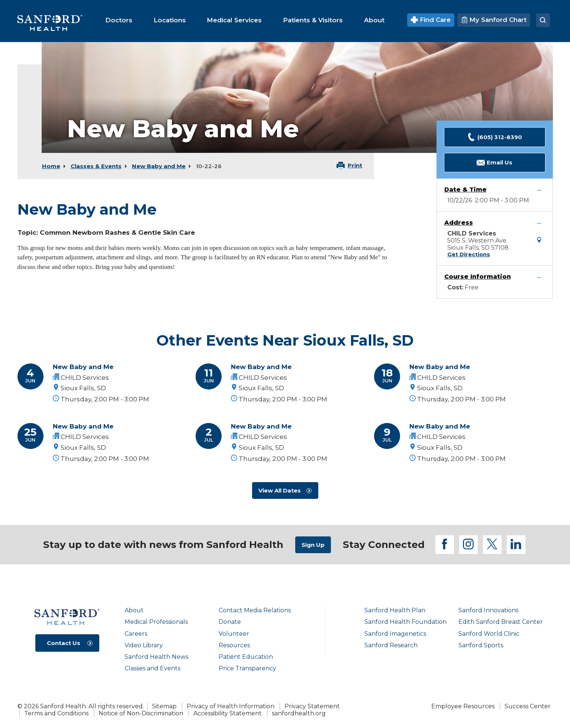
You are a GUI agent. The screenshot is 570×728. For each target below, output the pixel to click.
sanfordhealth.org (299, 713)
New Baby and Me (159, 166)
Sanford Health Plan (395, 610)
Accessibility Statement (228, 713)
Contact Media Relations (255, 610)
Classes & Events (96, 166)
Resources (234, 645)
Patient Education (246, 657)
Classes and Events (152, 668)
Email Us (495, 163)
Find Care (431, 20)
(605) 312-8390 (495, 137)
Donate (230, 622)
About (134, 610)
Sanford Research (391, 645)
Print (355, 165)
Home (51, 166)
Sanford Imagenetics (395, 634)
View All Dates (280, 490)
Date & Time (466, 190)
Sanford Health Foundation (405, 622)
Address (459, 223)
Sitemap (164, 706)
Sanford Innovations (488, 610)
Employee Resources (463, 706)
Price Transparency (247, 668)
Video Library (144, 645)
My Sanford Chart (494, 20)
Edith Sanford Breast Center (501, 622)
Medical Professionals (156, 622)
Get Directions (469, 254)
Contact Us (64, 643)
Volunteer (234, 634)
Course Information (478, 277)
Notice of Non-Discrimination (141, 713)
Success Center (528, 706)
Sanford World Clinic (489, 634)
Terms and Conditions (56, 713)
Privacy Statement (312, 706)
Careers (136, 634)
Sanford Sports (481, 645)
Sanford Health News (156, 657)
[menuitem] (119, 20)
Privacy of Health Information (231, 706)
